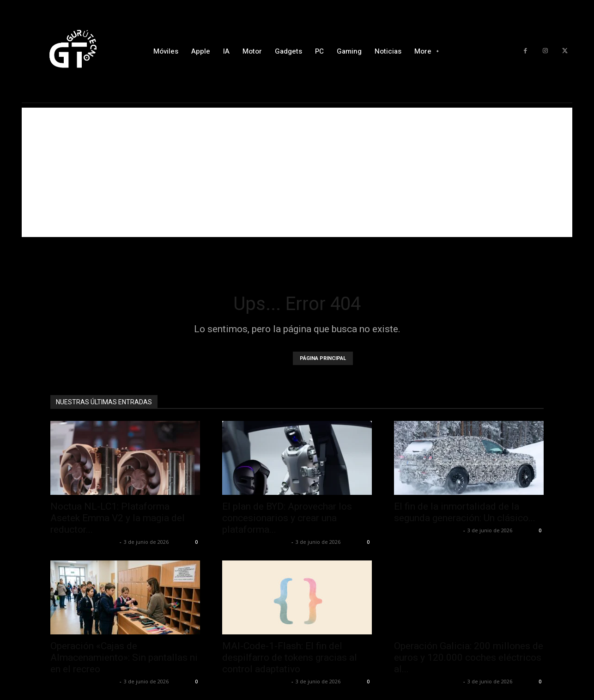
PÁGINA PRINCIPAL (323, 358)
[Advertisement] (297, 172)
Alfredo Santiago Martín (84, 542)
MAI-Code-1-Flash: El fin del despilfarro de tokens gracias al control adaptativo (290, 657)
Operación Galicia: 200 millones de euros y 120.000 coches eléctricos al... (469, 657)
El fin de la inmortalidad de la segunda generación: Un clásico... (465, 512)
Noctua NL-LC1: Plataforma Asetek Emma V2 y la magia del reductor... (118, 518)
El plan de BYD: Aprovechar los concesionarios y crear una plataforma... (287, 518)
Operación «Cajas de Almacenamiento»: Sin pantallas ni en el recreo (124, 657)
